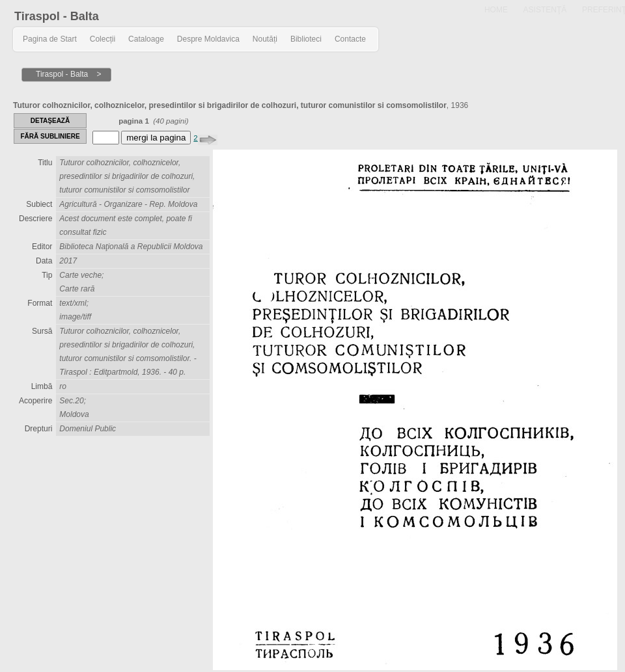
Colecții (103, 39)
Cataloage (146, 39)
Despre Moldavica (208, 39)
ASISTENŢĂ (545, 10)
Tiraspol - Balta (57, 16)
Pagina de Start (50, 39)
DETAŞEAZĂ (50, 121)
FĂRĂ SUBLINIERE (50, 136)
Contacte (350, 39)
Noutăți (265, 39)
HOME (496, 10)
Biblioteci (306, 39)
